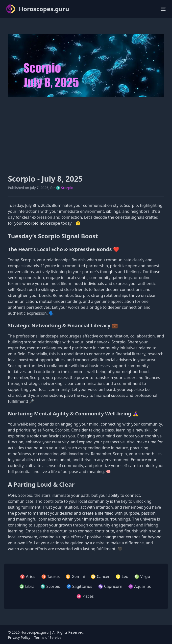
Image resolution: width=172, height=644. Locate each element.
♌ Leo (122, 576)
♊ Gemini (75, 576)
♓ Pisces (85, 596)
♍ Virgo (142, 576)
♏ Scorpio (65, 188)
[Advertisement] (86, 136)
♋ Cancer (100, 576)
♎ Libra (27, 586)
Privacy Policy (19, 637)
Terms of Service (48, 637)
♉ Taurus (50, 576)
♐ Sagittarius (79, 586)
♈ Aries (28, 576)
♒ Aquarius (139, 586)
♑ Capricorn (110, 586)
